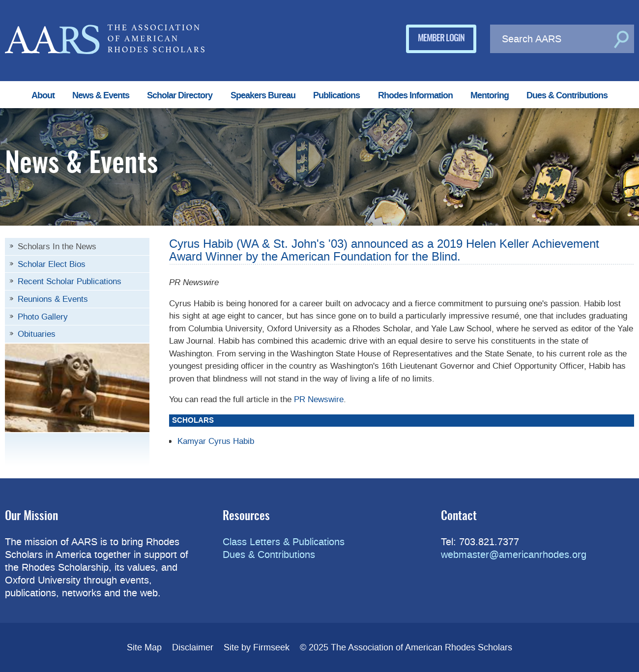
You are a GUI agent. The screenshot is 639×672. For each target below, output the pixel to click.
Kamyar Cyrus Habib (216, 441)
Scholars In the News (57, 246)
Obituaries (37, 334)
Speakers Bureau (263, 95)
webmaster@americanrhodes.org (514, 555)
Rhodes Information (415, 95)
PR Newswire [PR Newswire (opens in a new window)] (319, 399)
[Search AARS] (550, 39)
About (43, 95)
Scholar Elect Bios (52, 264)
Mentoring (490, 95)
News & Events (101, 95)
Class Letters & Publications (284, 542)
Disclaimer (193, 647)
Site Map (144, 647)
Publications (336, 95)
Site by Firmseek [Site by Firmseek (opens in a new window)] (257, 647)
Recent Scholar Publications (70, 281)
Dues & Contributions (567, 95)
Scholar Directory (180, 95)
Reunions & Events (53, 299)
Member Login (441, 39)
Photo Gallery (43, 317)
